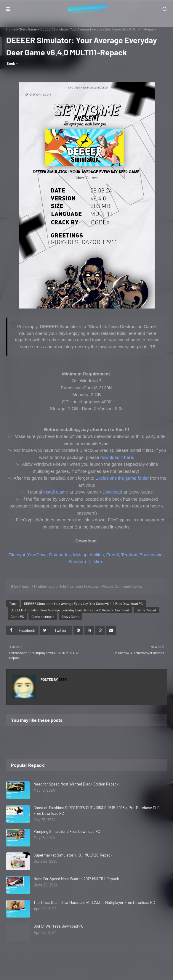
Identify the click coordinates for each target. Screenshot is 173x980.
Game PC (17, 616)
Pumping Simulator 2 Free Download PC (67, 831)
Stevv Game (28, 29)
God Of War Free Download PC (59, 926)
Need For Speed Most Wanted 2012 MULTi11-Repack (76, 879)
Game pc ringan (43, 616)
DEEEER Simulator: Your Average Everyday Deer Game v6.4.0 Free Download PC (83, 603)
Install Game (56, 492)
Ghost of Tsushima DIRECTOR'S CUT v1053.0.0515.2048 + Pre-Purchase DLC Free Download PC (97, 811)
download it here (117, 457)
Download (112, 492)
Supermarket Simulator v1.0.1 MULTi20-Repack (73, 855)
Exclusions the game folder (122, 478)
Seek (11, 63)
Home (11, 29)
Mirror (99, 562)
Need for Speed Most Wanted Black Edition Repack (76, 784)
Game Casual (146, 610)
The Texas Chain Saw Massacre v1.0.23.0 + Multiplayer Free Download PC (94, 902)
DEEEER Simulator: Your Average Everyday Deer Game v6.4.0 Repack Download (70, 610)
